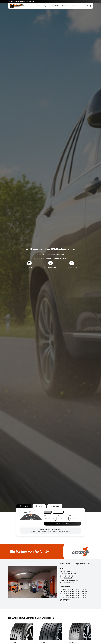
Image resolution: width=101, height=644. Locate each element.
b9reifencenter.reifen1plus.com (69, 580)
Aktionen (65, 6)
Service (73, 6)
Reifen (38, 6)
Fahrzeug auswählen (64, 531)
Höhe (58, 516)
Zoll (70, 516)
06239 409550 (68, 578)
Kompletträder (55, 6)
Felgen (45, 6)
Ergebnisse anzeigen (63, 523)
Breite (45, 516)
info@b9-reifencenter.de (67, 582)
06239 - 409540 (68, 576)
